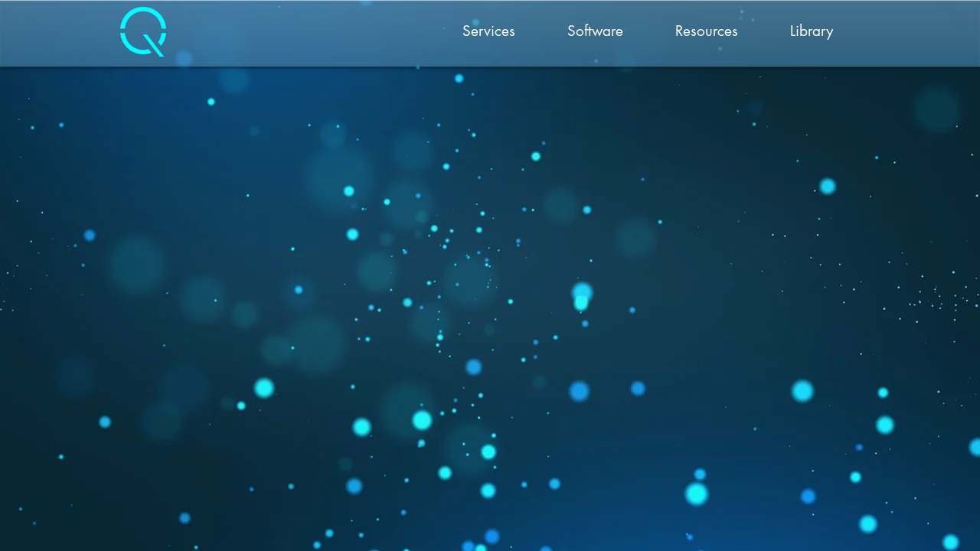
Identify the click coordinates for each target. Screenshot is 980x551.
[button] (489, 31)
